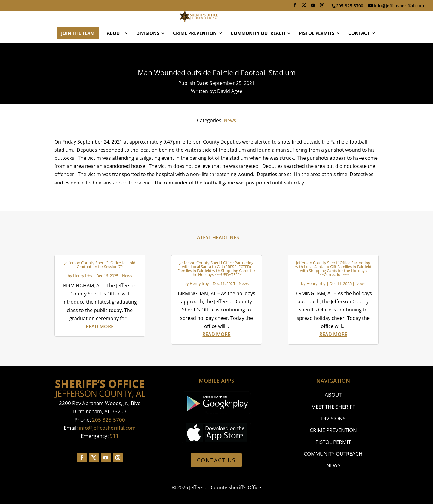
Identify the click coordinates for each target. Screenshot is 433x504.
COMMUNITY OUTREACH (258, 51)
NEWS (333, 465)
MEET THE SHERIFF (333, 407)
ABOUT (115, 51)
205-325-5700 (109, 420)
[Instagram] (322, 7)
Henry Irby (83, 276)
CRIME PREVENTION (195, 51)
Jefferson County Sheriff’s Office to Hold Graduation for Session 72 (100, 265)
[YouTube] (313, 7)
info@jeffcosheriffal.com (107, 428)
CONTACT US (216, 460)
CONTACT (359, 51)
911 (114, 436)
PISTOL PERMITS (317, 51)
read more (100, 326)
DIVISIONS (148, 51)
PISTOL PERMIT (333, 442)
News (230, 120)
